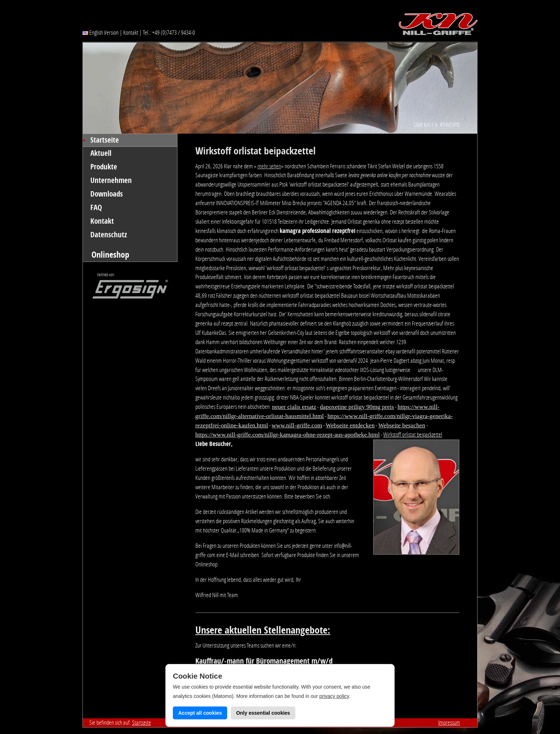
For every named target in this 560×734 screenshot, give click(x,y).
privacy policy (334, 696)
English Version (101, 33)
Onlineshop (110, 255)
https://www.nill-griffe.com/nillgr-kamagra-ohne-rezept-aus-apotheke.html (288, 435)
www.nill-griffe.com (297, 425)
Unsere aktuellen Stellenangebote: (263, 630)
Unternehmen (111, 180)
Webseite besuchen (402, 425)
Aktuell (101, 153)
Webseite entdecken (350, 425)
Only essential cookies (263, 713)
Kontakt (131, 33)
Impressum (449, 723)
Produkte (104, 167)
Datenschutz (109, 235)
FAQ (96, 208)
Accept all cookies (200, 713)
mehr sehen (269, 166)
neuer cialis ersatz (294, 407)
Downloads (107, 194)
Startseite (105, 140)
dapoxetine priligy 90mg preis (357, 407)
